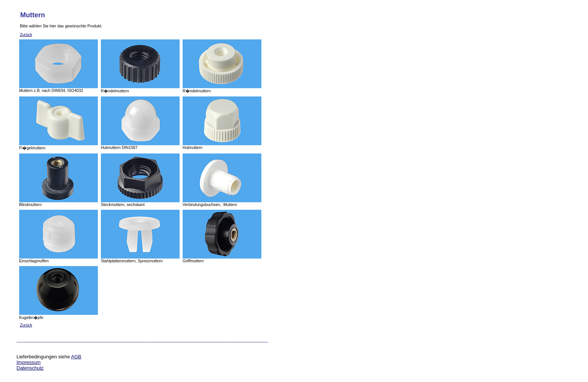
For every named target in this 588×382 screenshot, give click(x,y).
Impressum (28, 362)
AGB (76, 357)
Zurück (26, 35)
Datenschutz (30, 368)
